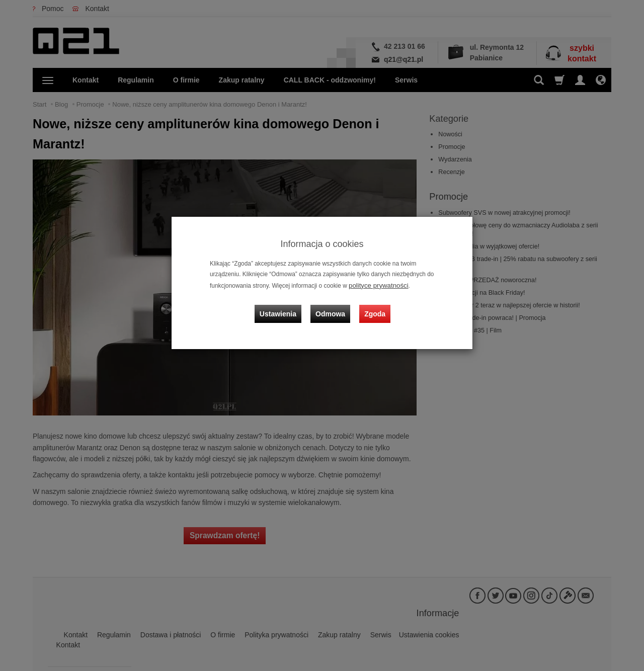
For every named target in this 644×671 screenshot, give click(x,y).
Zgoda (373, 307)
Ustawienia (284, 307)
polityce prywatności (375, 285)
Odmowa (332, 307)
